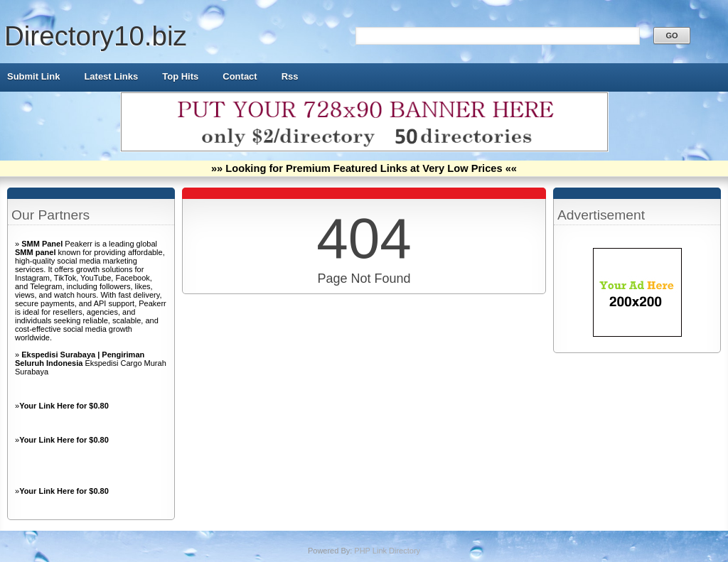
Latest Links (111, 76)
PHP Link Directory (387, 551)
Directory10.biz (96, 36)
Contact (240, 76)
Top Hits (180, 76)
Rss (290, 76)
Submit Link (33, 76)
